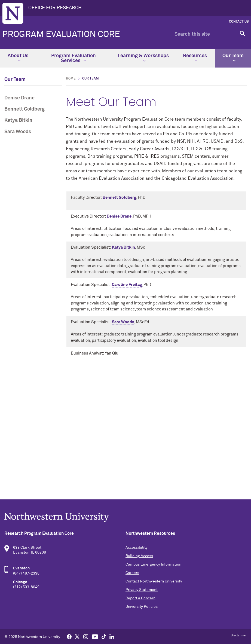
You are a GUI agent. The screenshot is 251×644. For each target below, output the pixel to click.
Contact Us (239, 22)
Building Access (139, 556)
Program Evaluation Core (61, 35)
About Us (18, 58)
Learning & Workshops (143, 58)
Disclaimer (239, 636)
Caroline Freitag (127, 285)
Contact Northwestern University (154, 581)
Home (71, 79)
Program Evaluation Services (74, 58)
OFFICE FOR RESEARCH (55, 8)
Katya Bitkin (18, 120)
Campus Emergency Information (153, 564)
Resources (195, 58)
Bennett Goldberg (25, 109)
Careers (132, 573)
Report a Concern (140, 598)
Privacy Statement (142, 590)
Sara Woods (18, 132)
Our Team (233, 58)
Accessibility (137, 548)
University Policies (142, 607)
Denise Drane (19, 98)
